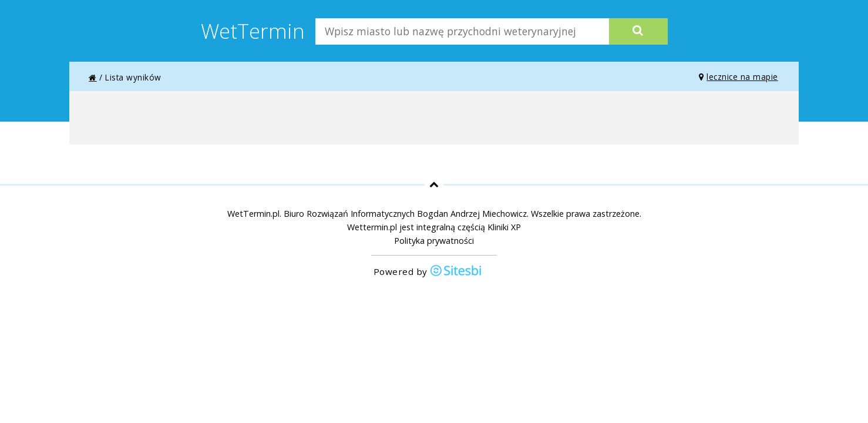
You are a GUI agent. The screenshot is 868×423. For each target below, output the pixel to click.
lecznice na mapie (739, 77)
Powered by (428, 272)
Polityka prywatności (434, 241)
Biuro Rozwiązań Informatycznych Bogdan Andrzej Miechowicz (405, 214)
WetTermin (253, 31)
